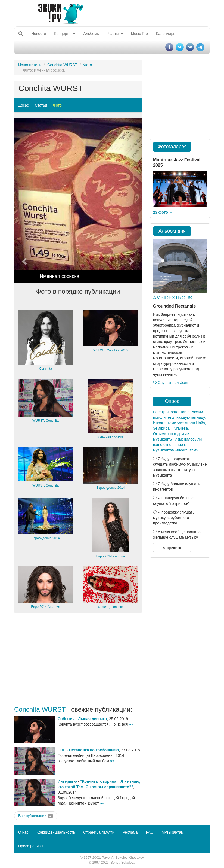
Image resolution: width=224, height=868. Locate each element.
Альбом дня (172, 231)
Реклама (130, 832)
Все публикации (36, 816)
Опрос (172, 401)
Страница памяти (99, 832)
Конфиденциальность (56, 832)
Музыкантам (173, 832)
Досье (24, 105)
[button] (24, 200)
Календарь (166, 34)
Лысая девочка (92, 719)
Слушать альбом (170, 383)
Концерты (65, 34)
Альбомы (91, 34)
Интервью (67, 781)
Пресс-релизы (31, 846)
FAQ (150, 832)
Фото (88, 65)
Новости (39, 34)
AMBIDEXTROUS (173, 298)
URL (62, 750)
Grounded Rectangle (174, 306)
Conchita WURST (62, 65)
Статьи (41, 105)
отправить (172, 547)
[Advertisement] (78, 660)
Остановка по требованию (94, 750)
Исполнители (30, 65)
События (66, 719)
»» (131, 724)
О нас (23, 832)
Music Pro (139, 34)
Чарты (115, 34)
